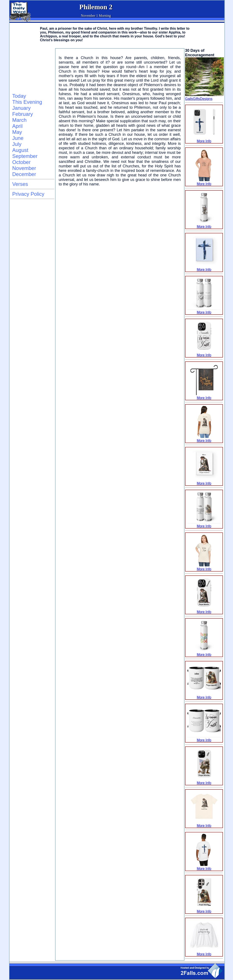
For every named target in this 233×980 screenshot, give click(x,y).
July (17, 144)
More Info (204, 139)
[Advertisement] (32, 70)
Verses (20, 184)
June (18, 138)
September (25, 156)
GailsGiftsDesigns (199, 99)
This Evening (27, 102)
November (24, 168)
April (17, 126)
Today (19, 96)
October (21, 162)
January (21, 108)
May (17, 132)
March (19, 120)
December (24, 174)
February (23, 114)
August (20, 150)
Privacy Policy (28, 194)
